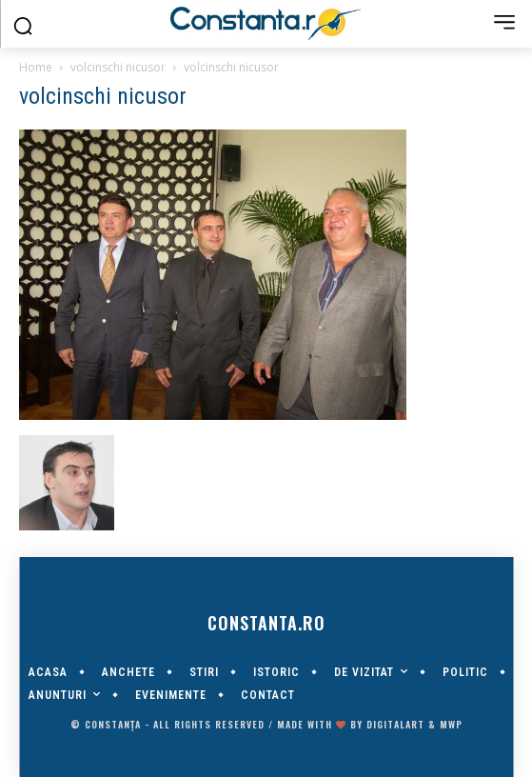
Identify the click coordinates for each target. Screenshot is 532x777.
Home (36, 67)
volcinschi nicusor (118, 67)
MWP (451, 724)
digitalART (395, 724)
